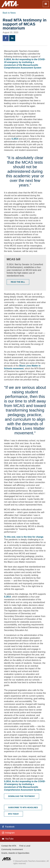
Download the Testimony (22, 796)
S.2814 (15, 139)
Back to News (9, 13)
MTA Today (13, 814)
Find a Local (25, 846)
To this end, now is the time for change (24, 537)
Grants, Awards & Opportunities (15, 853)
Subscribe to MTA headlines (23, 807)
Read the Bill (18, 282)
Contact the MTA (9, 846)
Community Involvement (12, 849)
